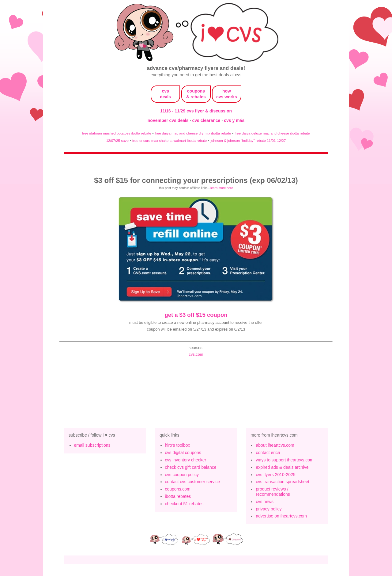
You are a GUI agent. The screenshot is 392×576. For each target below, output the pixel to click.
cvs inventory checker (186, 460)
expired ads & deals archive (282, 467)
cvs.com (196, 354)
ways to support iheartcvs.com (285, 460)
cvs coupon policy (182, 475)
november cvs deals (169, 120)
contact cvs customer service (193, 482)
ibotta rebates (178, 496)
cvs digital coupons (183, 453)
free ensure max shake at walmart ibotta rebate (170, 140)
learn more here (222, 188)
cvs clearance (207, 120)
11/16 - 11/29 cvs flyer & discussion (196, 111)
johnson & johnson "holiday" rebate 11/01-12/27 (248, 140)
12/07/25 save (117, 140)
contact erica (268, 453)
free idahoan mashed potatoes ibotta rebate (117, 133)
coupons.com (178, 489)
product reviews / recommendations (273, 492)
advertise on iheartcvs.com (281, 516)
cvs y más (234, 120)
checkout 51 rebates (184, 504)
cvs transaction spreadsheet (282, 482)
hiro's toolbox (178, 445)
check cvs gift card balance (191, 467)
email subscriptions (92, 445)
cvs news (265, 502)
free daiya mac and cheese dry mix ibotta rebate (193, 133)
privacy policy (269, 509)
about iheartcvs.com (275, 445)
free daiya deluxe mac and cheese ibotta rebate (272, 133)
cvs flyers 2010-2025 (275, 475)
